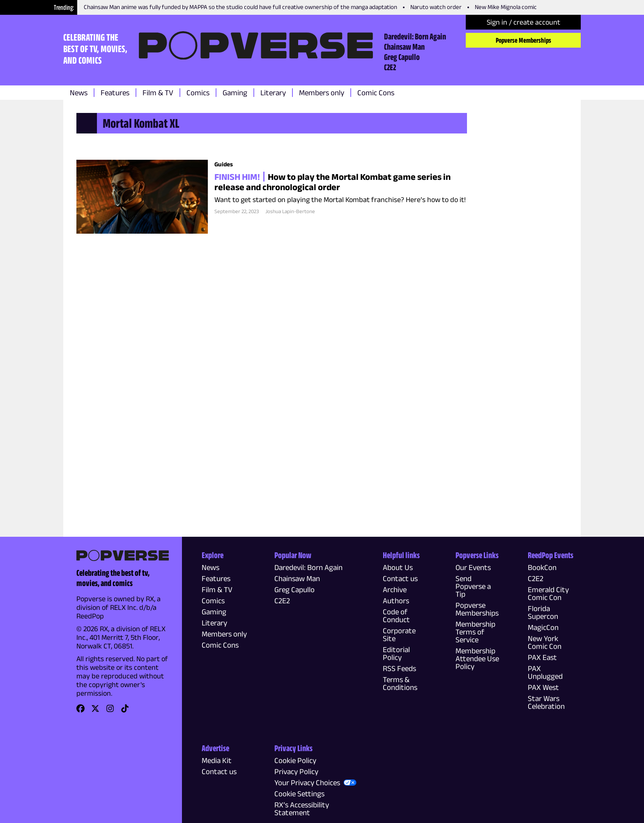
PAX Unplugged (545, 672)
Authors (396, 601)
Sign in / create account (523, 22)
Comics (198, 93)
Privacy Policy (296, 771)
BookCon (542, 567)
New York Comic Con (545, 642)
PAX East (542, 657)
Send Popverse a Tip (473, 586)
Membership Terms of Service (475, 632)
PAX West (543, 687)
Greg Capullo (402, 57)
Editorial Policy (396, 653)
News (79, 93)
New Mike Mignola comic (506, 7)
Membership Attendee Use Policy (477, 659)
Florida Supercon (543, 612)
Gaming (235, 93)
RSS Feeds (399, 668)
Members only (322, 93)
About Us (398, 567)
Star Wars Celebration (546, 702)
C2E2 (390, 67)
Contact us (400, 578)
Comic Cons (376, 93)
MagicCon (543, 627)
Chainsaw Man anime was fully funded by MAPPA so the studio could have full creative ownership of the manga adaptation (240, 7)
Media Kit (217, 760)
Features (115, 93)
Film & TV (158, 93)
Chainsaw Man (404, 46)
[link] (80, 711)
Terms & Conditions (400, 683)
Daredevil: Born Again (415, 36)
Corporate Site (399, 634)
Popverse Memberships (523, 40)
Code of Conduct (396, 616)
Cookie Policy (295, 760)
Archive (395, 590)
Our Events (473, 567)
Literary (273, 93)
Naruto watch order (436, 7)
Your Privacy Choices (307, 783)
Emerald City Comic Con (548, 593)
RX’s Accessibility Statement (302, 809)
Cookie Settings (299, 794)
